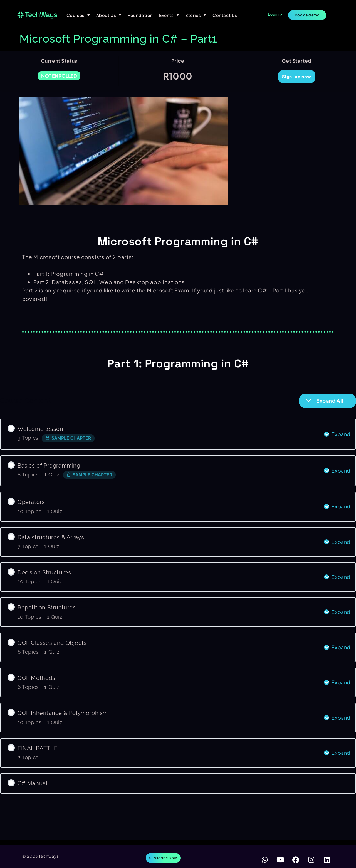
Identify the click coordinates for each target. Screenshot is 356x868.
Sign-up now (297, 76)
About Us (109, 15)
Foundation (140, 15)
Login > (275, 14)
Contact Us (225, 15)
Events (169, 15)
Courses (78, 15)
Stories (196, 15)
